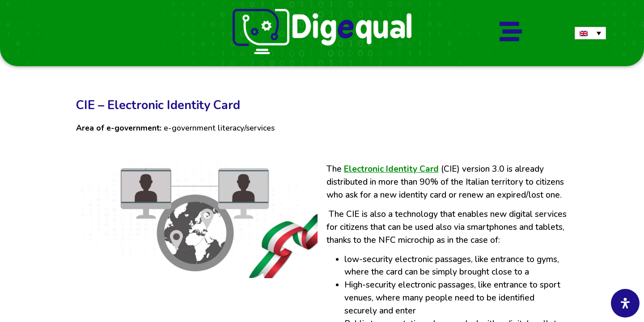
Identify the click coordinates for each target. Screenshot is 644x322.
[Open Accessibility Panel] (625, 303)
